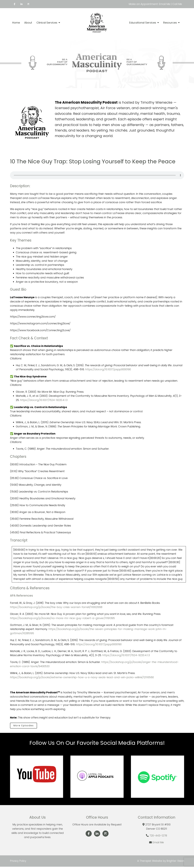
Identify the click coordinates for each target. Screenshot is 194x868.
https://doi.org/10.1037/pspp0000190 (108, 369)
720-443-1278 (158, 837)
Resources (170, 23)
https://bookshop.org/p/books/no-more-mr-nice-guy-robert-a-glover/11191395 (62, 618)
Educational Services (143, 23)
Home (16, 23)
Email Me (158, 844)
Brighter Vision (175, 862)
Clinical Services (47, 23)
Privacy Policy (18, 862)
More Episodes (26, 726)
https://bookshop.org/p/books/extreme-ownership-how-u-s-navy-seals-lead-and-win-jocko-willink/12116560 (82, 677)
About (28, 23)
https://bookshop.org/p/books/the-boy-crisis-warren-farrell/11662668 (56, 607)
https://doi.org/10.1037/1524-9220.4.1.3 (44, 400)
